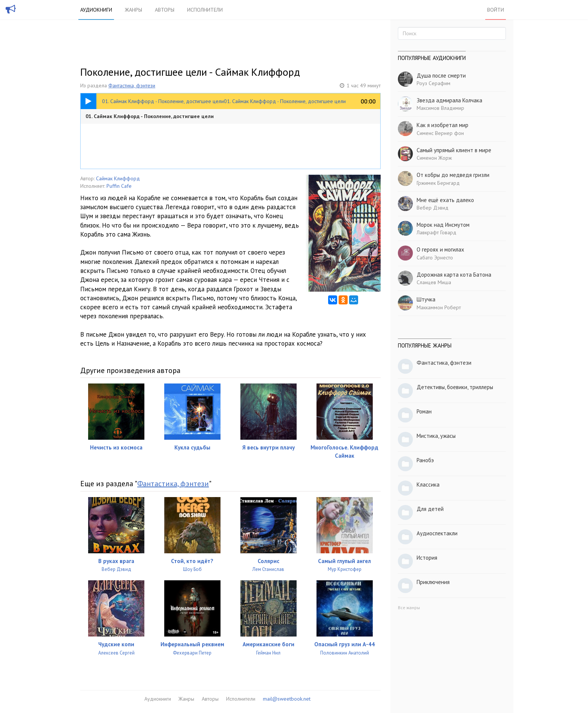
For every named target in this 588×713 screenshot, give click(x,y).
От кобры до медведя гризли (453, 175)
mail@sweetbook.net (287, 699)
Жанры (133, 10)
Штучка (426, 299)
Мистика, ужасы (436, 436)
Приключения (433, 582)
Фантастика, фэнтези (132, 85)
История (427, 558)
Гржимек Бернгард (438, 183)
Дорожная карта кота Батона (454, 275)
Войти (496, 10)
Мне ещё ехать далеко (445, 200)
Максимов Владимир (440, 108)
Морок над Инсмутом (443, 225)
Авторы (165, 10)
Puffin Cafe (119, 186)
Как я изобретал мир (442, 125)
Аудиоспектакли (437, 533)
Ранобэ (425, 460)
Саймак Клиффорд (118, 178)
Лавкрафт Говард (436, 232)
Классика (428, 485)
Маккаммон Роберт (439, 307)
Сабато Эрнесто (435, 258)
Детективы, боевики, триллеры (455, 387)
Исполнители (205, 10)
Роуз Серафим (433, 83)
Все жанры (409, 607)
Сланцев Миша (434, 282)
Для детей (430, 509)
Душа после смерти (441, 76)
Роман (424, 411)
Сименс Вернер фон (440, 133)
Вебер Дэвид (433, 208)
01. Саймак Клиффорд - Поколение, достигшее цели (150, 116)
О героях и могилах (440, 249)
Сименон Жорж (434, 158)
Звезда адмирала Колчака (449, 100)
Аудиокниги (96, 10)
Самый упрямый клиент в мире (454, 150)
